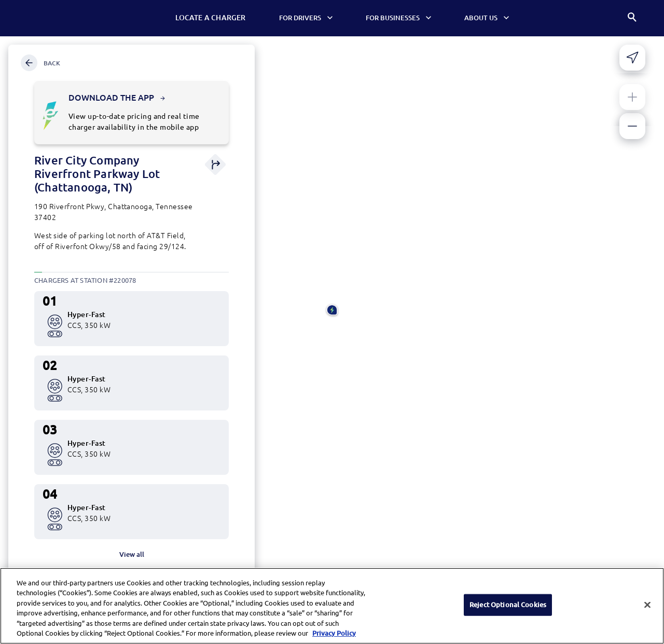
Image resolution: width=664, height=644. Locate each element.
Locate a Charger (213, 18)
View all (132, 554)
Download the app (117, 98)
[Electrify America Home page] (49, 18)
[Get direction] (215, 165)
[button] (332, 311)
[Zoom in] (632, 97)
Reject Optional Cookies (508, 611)
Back (40, 63)
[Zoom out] (632, 126)
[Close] (647, 611)
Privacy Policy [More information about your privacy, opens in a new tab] (334, 639)
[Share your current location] (632, 58)
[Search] (633, 18)
